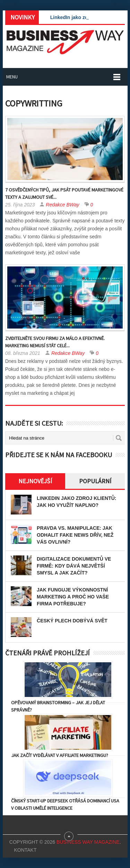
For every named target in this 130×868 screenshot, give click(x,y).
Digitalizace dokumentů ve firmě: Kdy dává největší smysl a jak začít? (74, 566)
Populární (95, 481)
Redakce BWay (62, 205)
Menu (12, 77)
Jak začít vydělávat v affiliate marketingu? (60, 755)
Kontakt (25, 850)
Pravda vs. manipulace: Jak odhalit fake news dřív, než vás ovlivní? (75, 535)
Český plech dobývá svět (72, 621)
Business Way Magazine (88, 842)
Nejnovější (35, 481)
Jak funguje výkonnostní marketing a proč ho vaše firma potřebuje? (73, 597)
